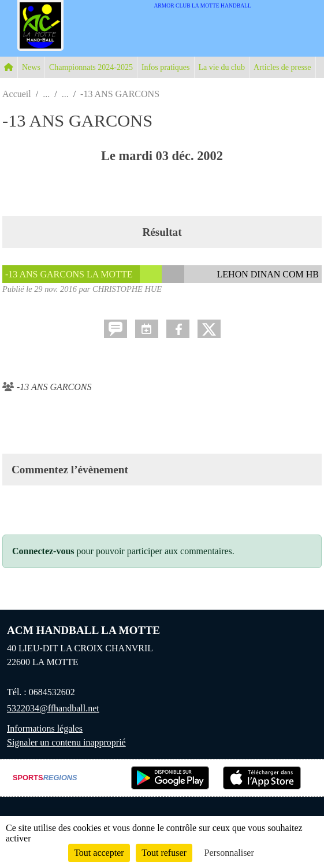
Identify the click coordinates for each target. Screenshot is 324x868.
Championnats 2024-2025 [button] (91, 67)
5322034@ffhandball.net (53, 708)
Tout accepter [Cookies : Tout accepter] (99, 853)
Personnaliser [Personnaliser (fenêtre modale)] (229, 853)
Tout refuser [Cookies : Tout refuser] (164, 853)
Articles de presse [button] (282, 67)
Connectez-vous (43, 551)
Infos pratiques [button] (166, 67)
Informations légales (45, 728)
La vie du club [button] (222, 67)
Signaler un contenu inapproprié (66, 742)
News (31, 67)
